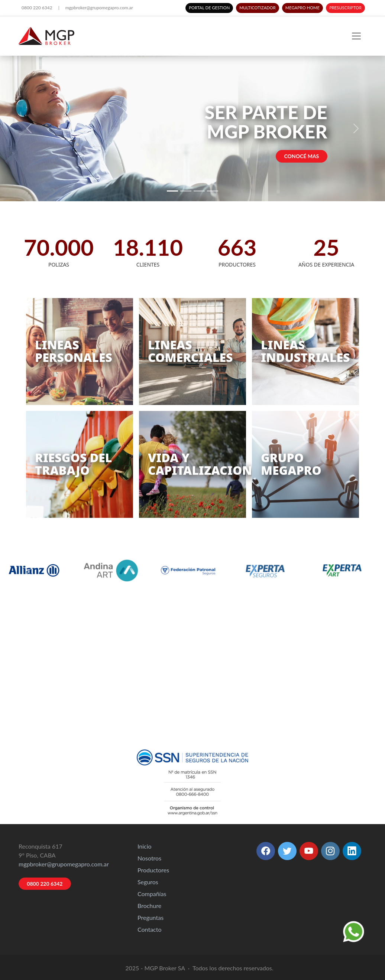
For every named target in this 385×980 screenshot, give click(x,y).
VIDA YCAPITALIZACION (200, 464)
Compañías (152, 894)
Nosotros (149, 858)
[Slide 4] (213, 191)
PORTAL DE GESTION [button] (209, 8)
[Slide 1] (172, 191)
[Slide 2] (186, 191)
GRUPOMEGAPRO (291, 464)
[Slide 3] (199, 191)
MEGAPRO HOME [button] (302, 8)
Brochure (149, 906)
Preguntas (151, 917)
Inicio (145, 846)
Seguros (148, 882)
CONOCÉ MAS (302, 156)
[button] (266, 851)
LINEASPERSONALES (74, 351)
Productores (153, 870)
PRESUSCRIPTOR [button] (345, 8)
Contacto (150, 929)
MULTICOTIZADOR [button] (257, 8)
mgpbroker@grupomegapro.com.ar (99, 8)
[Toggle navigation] (356, 36)
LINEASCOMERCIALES (190, 351)
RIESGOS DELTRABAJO (73, 464)
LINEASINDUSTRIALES (305, 351)
